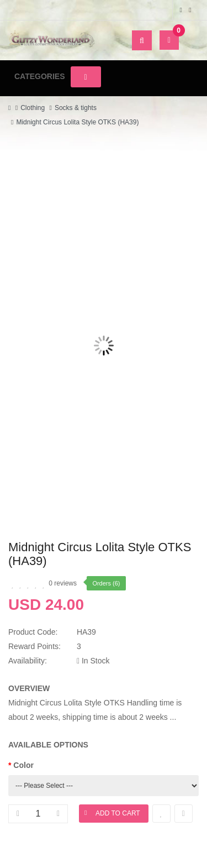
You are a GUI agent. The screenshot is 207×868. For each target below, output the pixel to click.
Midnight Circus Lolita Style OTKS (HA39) (77, 122)
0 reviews (63, 583)
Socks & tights (76, 108)
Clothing (33, 108)
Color (23, 765)
